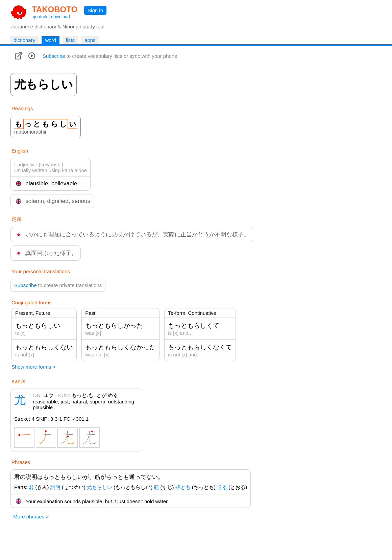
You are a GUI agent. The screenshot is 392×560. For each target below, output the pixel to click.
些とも (183, 487)
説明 (55, 487)
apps (90, 40)
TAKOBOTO (55, 9)
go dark (40, 17)
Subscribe (54, 56)
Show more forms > (33, 367)
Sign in (95, 10)
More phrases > (31, 517)
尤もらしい (100, 487)
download (60, 17)
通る (222, 487)
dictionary (24, 40)
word (51, 40)
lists (70, 40)
